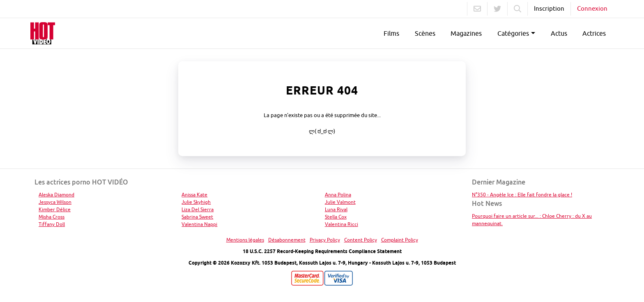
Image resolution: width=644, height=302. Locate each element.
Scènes (425, 33)
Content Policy (361, 240)
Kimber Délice (55, 209)
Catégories (513, 33)
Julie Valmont (340, 202)
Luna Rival (336, 209)
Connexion (592, 8)
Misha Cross (52, 217)
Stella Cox (336, 217)
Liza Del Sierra (198, 209)
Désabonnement (287, 240)
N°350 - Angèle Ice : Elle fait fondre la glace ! (522, 195)
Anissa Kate (194, 195)
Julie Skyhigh (196, 202)
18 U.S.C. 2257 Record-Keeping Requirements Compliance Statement (322, 251)
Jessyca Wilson (55, 202)
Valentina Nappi (199, 224)
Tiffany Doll (52, 224)
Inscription (549, 8)
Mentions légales (245, 240)
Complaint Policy (400, 240)
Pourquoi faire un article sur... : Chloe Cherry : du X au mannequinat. (532, 220)
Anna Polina (338, 195)
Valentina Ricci (342, 224)
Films (391, 33)
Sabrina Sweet (197, 217)
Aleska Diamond (56, 195)
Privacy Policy (325, 240)
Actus (559, 33)
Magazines (466, 33)
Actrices (594, 33)
